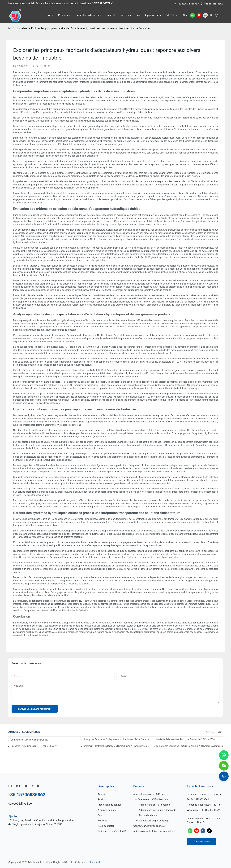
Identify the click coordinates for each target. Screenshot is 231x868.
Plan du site (95, 862)
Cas (219, 732)
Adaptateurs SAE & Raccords (153, 799)
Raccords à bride (148, 815)
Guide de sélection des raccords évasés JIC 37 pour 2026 (185, 739)
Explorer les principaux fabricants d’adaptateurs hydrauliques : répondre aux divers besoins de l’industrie (90, 28)
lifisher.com (81, 862)
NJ (10, 28)
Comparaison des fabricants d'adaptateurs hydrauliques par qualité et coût (29, 740)
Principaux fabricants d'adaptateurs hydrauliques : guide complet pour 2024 (117, 739)
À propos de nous (107, 810)
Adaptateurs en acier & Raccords (151, 794)
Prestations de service (110, 805)
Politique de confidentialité (112, 831)
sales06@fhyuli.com (187, 4)
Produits (102, 799)
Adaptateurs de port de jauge (154, 821)
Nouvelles (21, 28)
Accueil (102, 794)
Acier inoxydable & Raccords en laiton (153, 831)
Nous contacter (106, 826)
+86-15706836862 (212, 4)
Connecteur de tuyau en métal (149, 826)
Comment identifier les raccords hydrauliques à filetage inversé (116, 746)
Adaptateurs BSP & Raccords (154, 805)
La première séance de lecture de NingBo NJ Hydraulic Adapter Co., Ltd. (189, 746)
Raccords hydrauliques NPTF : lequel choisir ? (34, 746)
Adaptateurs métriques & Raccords (157, 810)
